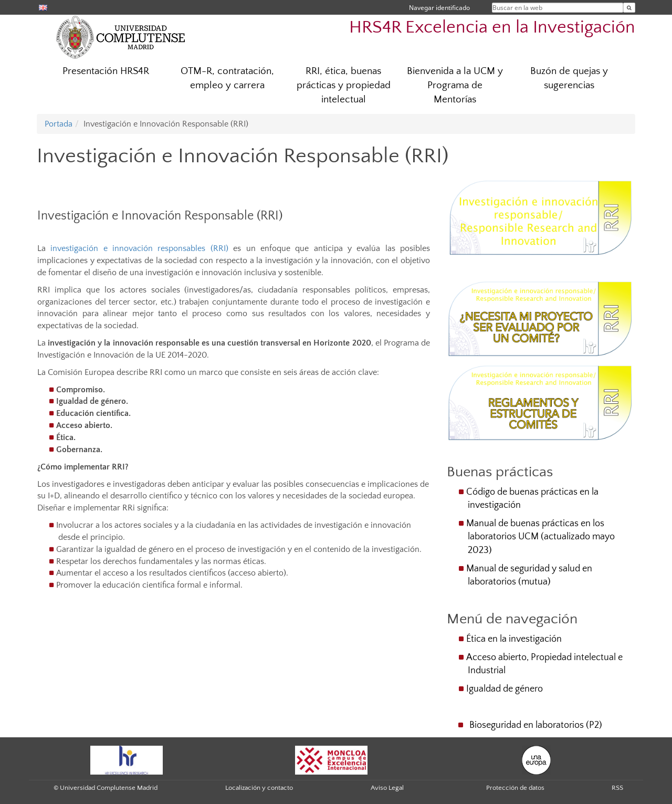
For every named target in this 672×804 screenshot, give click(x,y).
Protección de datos (515, 788)
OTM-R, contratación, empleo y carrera (227, 78)
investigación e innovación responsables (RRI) (139, 248)
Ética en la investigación (514, 639)
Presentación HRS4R (106, 71)
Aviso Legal (387, 788)
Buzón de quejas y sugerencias (569, 78)
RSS (617, 788)
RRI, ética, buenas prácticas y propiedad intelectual (344, 85)
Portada (59, 124)
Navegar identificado (439, 8)
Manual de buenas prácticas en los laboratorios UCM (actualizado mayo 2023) (540, 537)
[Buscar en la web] (629, 8)
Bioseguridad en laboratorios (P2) (536, 725)
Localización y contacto (259, 788)
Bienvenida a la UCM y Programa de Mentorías (455, 85)
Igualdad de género (505, 689)
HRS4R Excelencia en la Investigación (492, 28)
